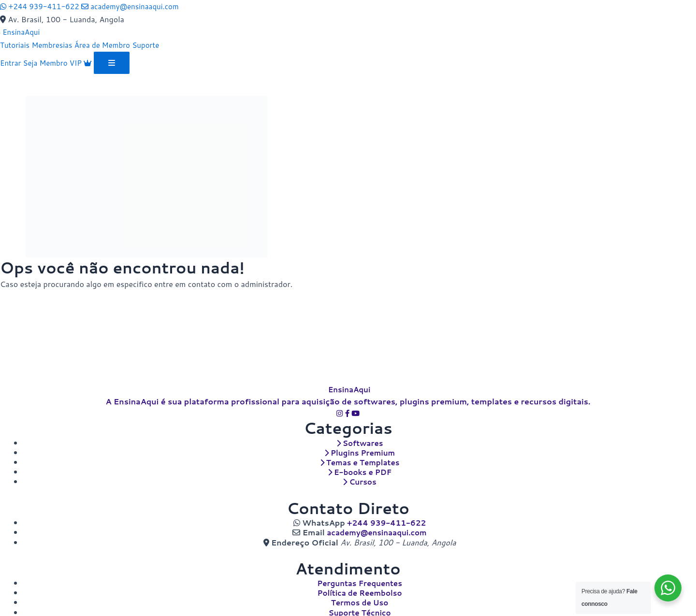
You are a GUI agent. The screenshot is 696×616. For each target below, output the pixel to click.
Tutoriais (16, 44)
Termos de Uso (360, 603)
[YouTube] (356, 417)
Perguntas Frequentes (360, 584)
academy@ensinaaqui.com (377, 534)
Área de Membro (109, 44)
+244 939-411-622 (386, 524)
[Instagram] (340, 417)
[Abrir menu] (118, 62)
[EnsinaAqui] (21, 32)
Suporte (154, 44)
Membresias (55, 44)
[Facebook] (348, 417)
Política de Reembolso (360, 594)
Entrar (12, 62)
